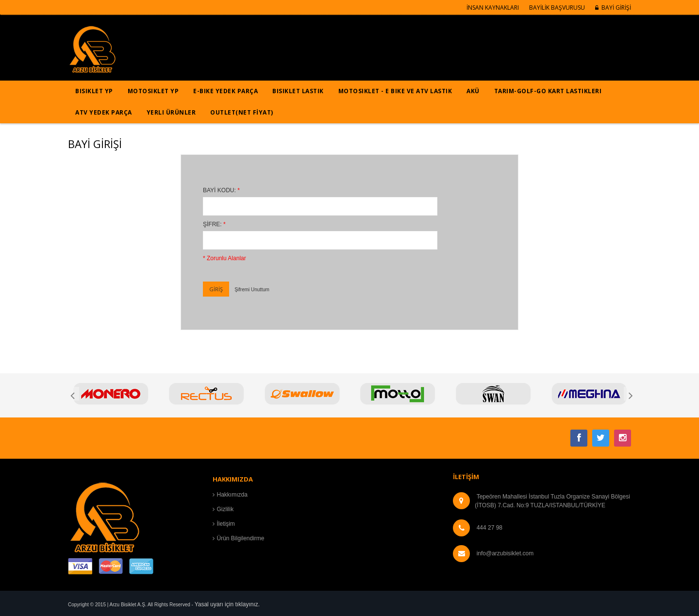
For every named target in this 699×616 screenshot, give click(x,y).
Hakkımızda (232, 495)
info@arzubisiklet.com (505, 553)
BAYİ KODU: (221, 190)
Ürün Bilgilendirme (241, 538)
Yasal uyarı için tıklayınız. (227, 604)
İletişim (226, 524)
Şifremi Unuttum (252, 290)
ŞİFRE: (214, 224)
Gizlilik (225, 509)
